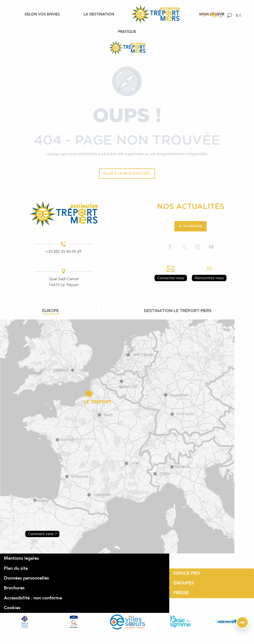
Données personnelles (26, 578)
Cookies (12, 608)
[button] (229, 15)
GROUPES (184, 583)
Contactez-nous (171, 278)
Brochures (14, 588)
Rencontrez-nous (209, 278)
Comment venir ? (42, 534)
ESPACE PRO (187, 573)
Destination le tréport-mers (178, 311)
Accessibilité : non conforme (33, 598)
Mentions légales (21, 558)
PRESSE (181, 593)
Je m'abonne (190, 226)
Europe (51, 311)
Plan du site (16, 568)
